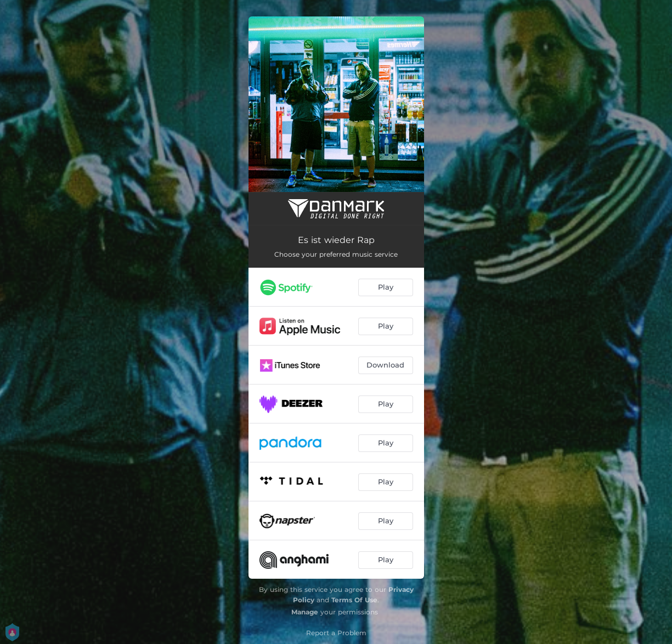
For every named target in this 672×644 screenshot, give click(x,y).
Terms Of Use (354, 600)
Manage (305, 612)
